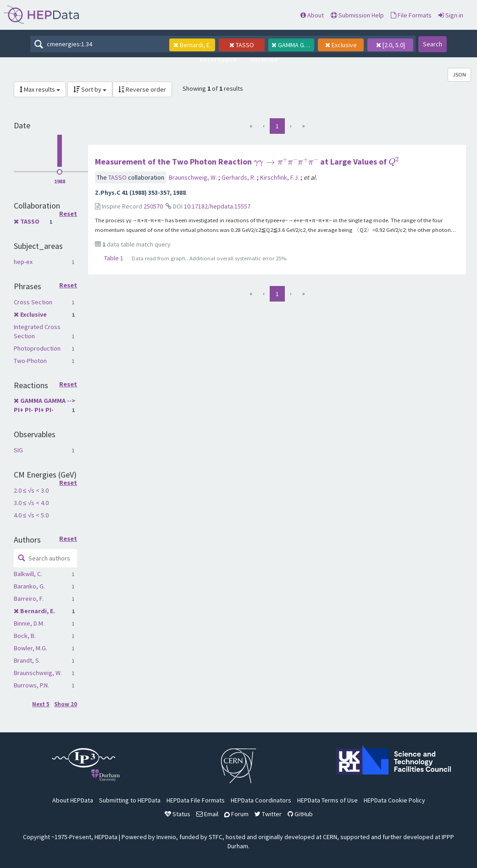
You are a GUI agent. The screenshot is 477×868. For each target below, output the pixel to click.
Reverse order (142, 89)
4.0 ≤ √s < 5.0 (31, 515)
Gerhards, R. (239, 177)
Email (207, 814)
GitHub (300, 814)
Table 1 (114, 258)
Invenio (166, 837)
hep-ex (23, 262)
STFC (216, 837)
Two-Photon (30, 361)
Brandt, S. (27, 660)
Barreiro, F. (29, 599)
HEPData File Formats (196, 800)
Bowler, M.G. (31, 648)
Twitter (268, 814)
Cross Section (33, 302)
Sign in (451, 15)
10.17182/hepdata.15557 (217, 206)
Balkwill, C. (28, 574)
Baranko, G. (29, 586)
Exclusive (33, 314)
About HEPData (73, 800)
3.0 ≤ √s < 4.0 (31, 503)
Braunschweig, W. (38, 673)
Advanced (264, 60)
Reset (68, 214)
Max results (40, 89)
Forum (236, 814)
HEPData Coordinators (261, 800)
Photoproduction (37, 348)
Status (177, 814)
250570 (153, 206)
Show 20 (66, 704)
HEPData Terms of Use (327, 800)
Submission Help (357, 15)
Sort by (90, 89)
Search (433, 44)
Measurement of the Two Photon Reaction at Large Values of (247, 162)
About (312, 15)
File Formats (411, 15)
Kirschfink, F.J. (280, 177)
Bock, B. (25, 636)
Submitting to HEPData (130, 800)
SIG (18, 450)
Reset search (218, 60)
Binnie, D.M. (29, 623)
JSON (459, 74)
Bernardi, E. (38, 611)
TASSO (30, 221)
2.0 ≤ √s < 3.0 (31, 490)
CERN (330, 837)
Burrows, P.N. (31, 685)
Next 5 (41, 704)
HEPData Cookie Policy (394, 800)
